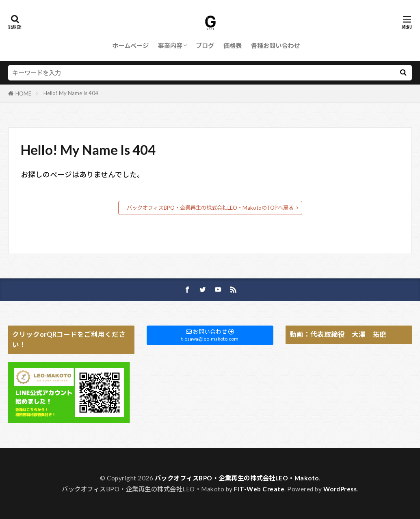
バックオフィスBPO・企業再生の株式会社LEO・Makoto (237, 478)
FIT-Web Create (259, 489)
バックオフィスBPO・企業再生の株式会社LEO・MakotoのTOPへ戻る (210, 208)
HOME (23, 93)
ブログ (205, 46)
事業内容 (170, 46)
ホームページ (130, 46)
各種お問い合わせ (275, 46)
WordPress (340, 489)
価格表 (233, 46)
